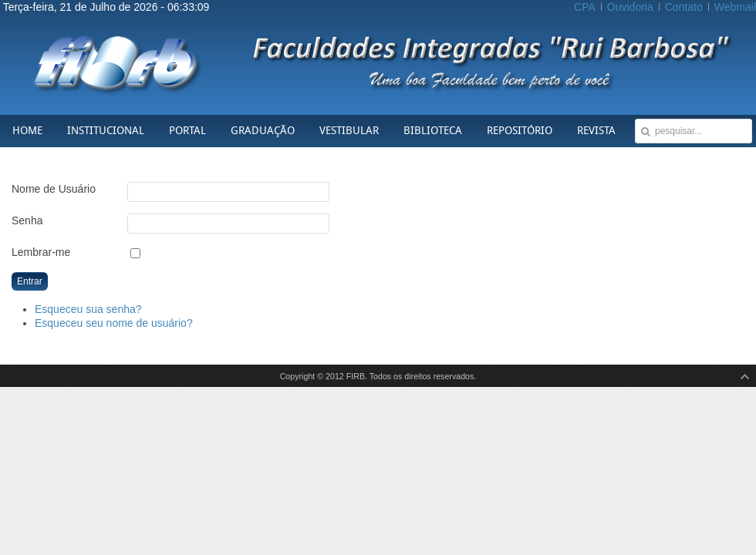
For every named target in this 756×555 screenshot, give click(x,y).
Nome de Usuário (54, 189)
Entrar (30, 281)
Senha (27, 220)
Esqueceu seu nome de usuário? (114, 323)
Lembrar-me (41, 252)
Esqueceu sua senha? (88, 309)
